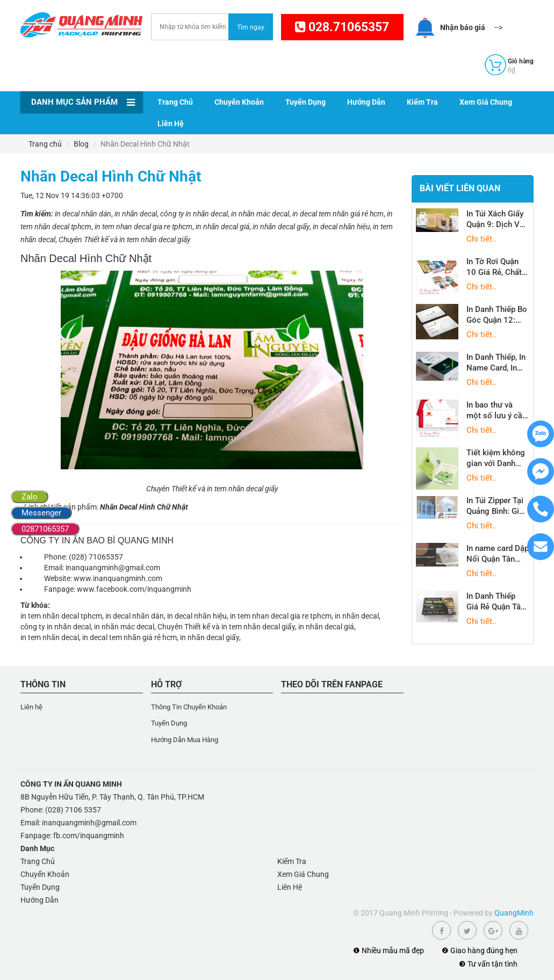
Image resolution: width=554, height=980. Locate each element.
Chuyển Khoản (239, 102)
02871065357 (45, 529)
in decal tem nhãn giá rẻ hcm (129, 637)
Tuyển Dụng (305, 102)
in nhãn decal (357, 616)
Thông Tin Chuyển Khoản (189, 707)
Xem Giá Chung (486, 102)
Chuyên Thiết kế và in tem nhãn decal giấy (226, 627)
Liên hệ (31, 707)
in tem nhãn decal (50, 637)
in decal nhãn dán (135, 616)
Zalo (30, 497)
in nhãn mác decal (124, 627)
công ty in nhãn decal (56, 627)
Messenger (41, 513)
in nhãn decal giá (326, 627)
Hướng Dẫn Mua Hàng (185, 740)
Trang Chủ (175, 102)
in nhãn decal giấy (210, 637)
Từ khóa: (35, 605)
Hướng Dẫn (366, 102)
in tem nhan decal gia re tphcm (281, 616)
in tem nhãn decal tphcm (61, 616)
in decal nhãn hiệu (197, 616)
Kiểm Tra (422, 102)
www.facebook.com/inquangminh (134, 589)
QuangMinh (514, 913)
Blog (81, 144)
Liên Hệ (171, 124)
